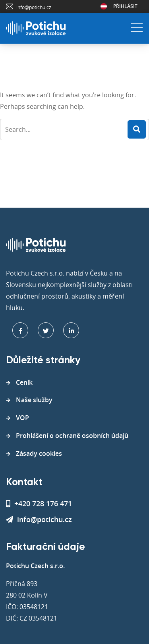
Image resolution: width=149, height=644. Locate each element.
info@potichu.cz (34, 7)
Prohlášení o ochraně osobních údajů (72, 436)
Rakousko (104, 6)
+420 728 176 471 (39, 503)
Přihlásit (125, 6)
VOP (22, 418)
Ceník (24, 382)
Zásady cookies (39, 453)
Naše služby (34, 400)
